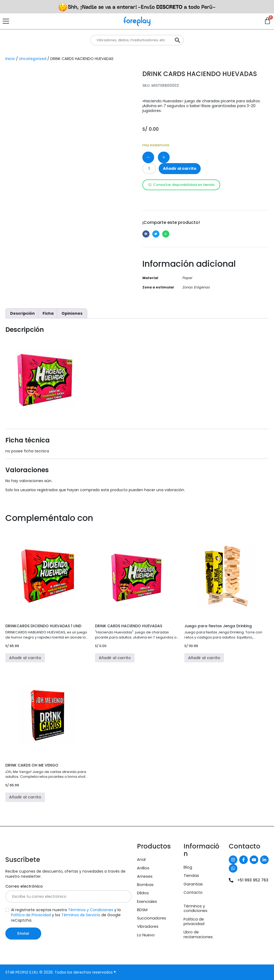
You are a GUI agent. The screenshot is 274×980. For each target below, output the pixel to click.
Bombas (145, 885)
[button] (146, 234)
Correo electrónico (24, 886)
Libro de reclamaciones (198, 934)
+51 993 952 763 (253, 880)
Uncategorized (33, 59)
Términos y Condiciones (91, 910)
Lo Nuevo (146, 935)
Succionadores (152, 918)
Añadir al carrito (180, 168)
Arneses (145, 876)
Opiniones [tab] (72, 313)
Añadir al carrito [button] (25, 658)
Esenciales (147, 902)
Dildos (143, 893)
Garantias (193, 884)
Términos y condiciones (195, 908)
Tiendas (191, 876)
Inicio (10, 59)
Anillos (143, 868)
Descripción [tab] (22, 313)
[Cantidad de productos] (149, 169)
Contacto (193, 892)
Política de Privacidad (31, 915)
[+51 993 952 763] (231, 880)
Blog (188, 867)
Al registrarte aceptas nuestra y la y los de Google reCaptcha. (66, 915)
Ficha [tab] (48, 313)
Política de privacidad (194, 921)
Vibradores (148, 926)
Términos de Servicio (81, 915)
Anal (141, 859)
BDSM (142, 910)
